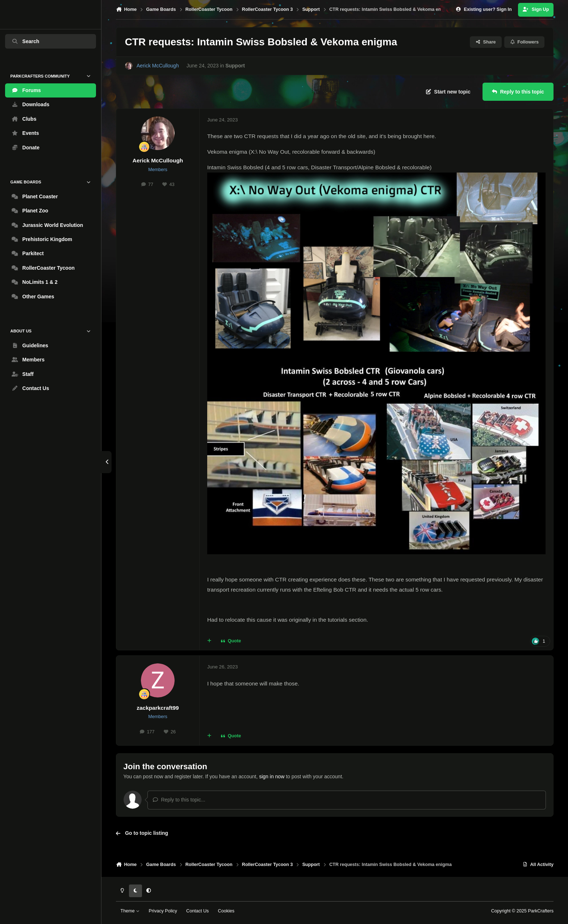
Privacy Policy (163, 911)
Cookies (226, 911)
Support (235, 66)
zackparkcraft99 (158, 708)
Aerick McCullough (158, 160)
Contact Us (197, 911)
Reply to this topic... (179, 800)
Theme (130, 911)
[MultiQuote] (209, 641)
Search (25, 41)
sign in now (272, 776)
